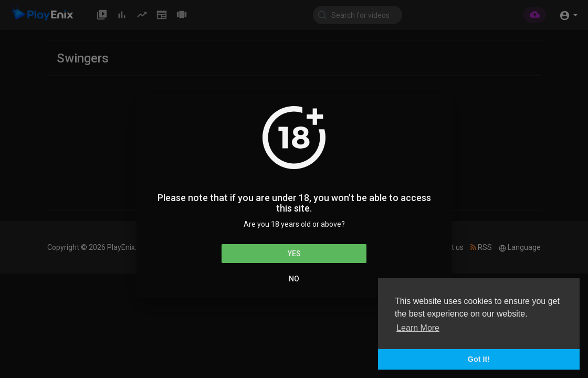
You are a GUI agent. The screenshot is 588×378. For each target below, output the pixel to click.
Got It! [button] (479, 359)
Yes (294, 254)
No (294, 279)
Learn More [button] (418, 328)
